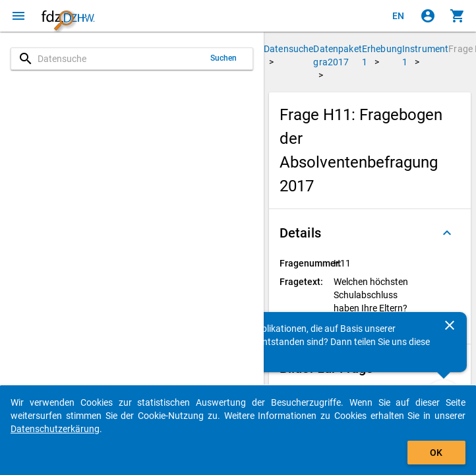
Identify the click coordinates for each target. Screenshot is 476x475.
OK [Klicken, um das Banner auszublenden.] (436, 453)
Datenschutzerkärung (55, 429)
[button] (370, 233)
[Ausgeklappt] (447, 233)
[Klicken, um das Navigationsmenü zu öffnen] (18, 16)
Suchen (224, 58)
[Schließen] (450, 325)
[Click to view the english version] (398, 16)
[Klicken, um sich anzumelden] (428, 16)
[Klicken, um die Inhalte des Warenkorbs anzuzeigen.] (458, 16)
